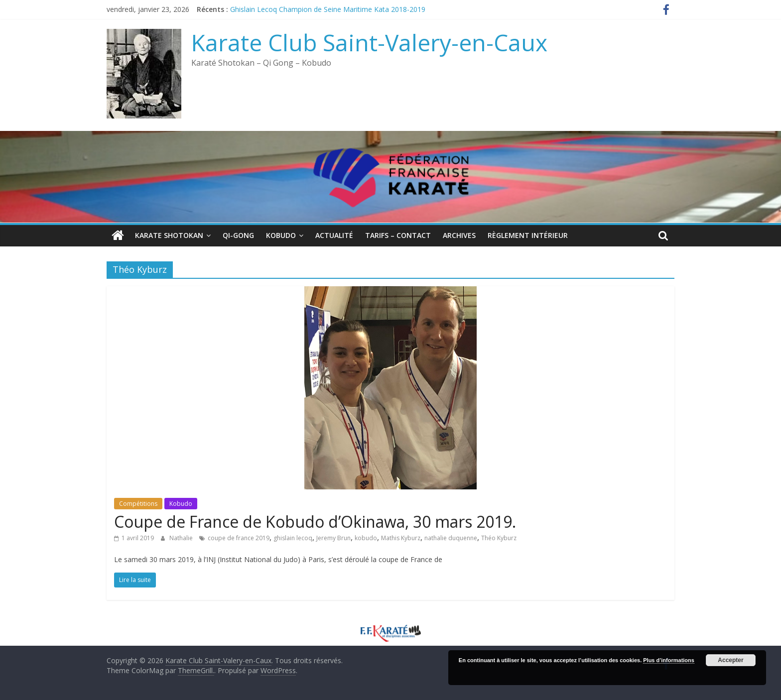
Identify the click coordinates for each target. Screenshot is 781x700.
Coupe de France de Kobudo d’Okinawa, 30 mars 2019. (315, 522)
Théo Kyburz (499, 538)
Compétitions (138, 504)
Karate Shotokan (169, 235)
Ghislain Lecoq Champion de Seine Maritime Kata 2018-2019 (328, 9)
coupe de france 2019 (239, 538)
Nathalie (182, 538)
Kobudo (281, 235)
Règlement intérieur (528, 235)
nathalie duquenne (451, 538)
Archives (459, 235)
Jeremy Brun (333, 538)
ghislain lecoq (293, 538)
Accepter (730, 660)
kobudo (366, 538)
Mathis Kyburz (401, 538)
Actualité (334, 235)
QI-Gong (238, 235)
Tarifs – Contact (398, 235)
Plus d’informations (669, 660)
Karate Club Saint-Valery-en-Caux (369, 42)
